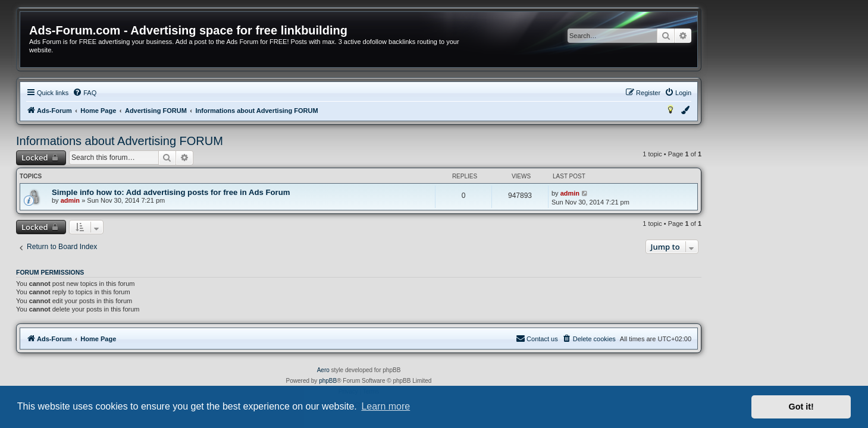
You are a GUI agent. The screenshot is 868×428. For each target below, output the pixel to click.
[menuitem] (160, 93)
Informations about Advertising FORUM (195, 141)
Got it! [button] (801, 407)
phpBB (403, 381)
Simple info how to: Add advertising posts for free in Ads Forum (247, 192)
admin (145, 200)
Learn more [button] (386, 406)
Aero (398, 370)
